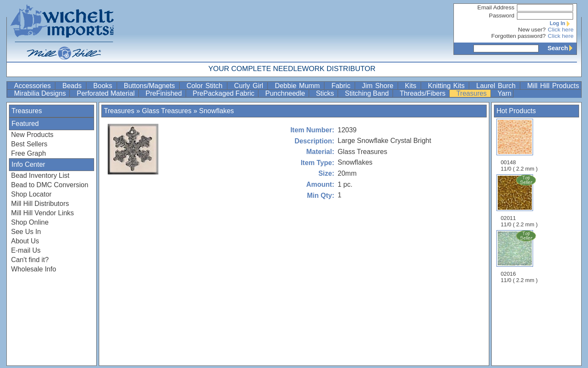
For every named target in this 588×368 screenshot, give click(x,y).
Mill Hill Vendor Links (43, 213)
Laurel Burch (497, 86)
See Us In (26, 232)
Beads (73, 86)
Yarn (505, 93)
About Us (25, 241)
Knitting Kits (447, 86)
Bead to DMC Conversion (50, 185)
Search (562, 48)
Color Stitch (206, 86)
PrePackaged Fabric (225, 93)
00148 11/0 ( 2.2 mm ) (519, 145)
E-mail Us (26, 250)
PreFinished (165, 93)
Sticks (326, 93)
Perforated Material (107, 93)
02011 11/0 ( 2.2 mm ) (520, 201)
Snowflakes (217, 111)
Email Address (496, 7)
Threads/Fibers (424, 93)
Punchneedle (286, 93)
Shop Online (30, 222)
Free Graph (29, 153)
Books (104, 86)
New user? (532, 30)
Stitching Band (368, 93)
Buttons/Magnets (151, 86)
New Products (32, 135)
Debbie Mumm (298, 86)
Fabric (342, 86)
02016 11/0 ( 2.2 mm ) (520, 257)
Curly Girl (250, 86)
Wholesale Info (34, 269)
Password (502, 16)
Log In (562, 23)
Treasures (473, 93)
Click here (561, 30)
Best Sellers (29, 144)
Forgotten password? (519, 36)
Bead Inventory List (40, 175)
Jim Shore (379, 86)
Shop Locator (31, 194)
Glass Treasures (166, 111)
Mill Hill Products (553, 86)
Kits (412, 86)
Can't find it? (30, 260)
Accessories (34, 86)
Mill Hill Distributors (40, 204)
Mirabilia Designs (41, 93)
